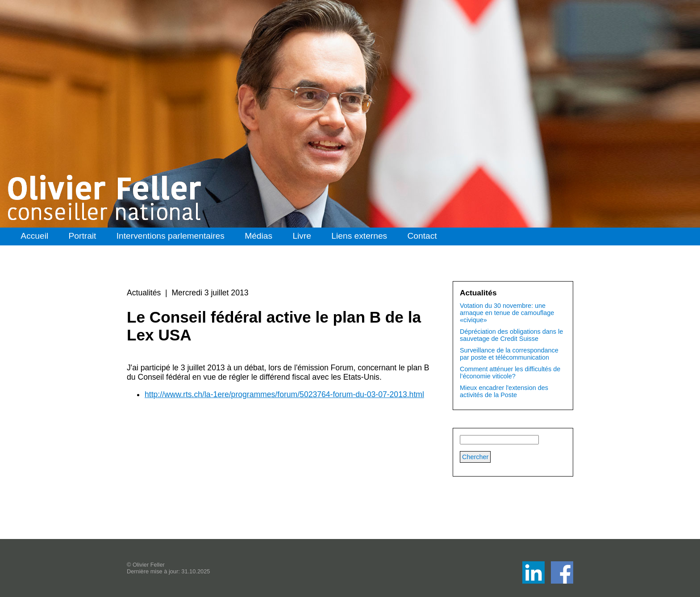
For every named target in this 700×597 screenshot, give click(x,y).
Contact (422, 236)
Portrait (83, 236)
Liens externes (359, 236)
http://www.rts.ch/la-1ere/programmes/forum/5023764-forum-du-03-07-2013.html (284, 394)
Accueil (34, 236)
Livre (302, 236)
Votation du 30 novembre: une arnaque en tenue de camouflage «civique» (507, 313)
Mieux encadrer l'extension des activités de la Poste (504, 391)
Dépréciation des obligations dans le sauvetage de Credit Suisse (511, 335)
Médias (258, 236)
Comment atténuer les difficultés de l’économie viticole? (510, 373)
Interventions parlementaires (171, 236)
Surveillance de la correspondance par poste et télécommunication (509, 354)
